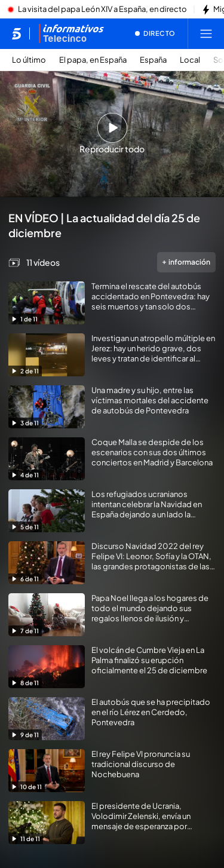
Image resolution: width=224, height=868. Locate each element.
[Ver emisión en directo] (155, 33)
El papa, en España (93, 60)
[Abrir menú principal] (206, 33)
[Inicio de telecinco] (16, 33)
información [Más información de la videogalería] (187, 262)
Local (190, 60)
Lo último (29, 60)
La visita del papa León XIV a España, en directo (102, 10)
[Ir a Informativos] (71, 33)
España (153, 60)
